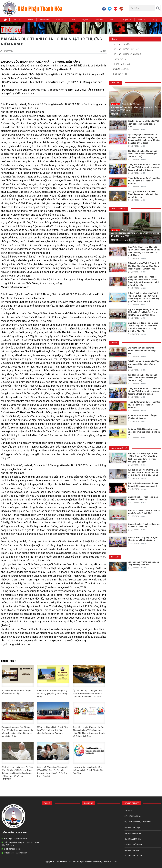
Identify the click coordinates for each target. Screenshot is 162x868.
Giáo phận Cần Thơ (133, 845)
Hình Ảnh (60, 20)
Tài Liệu (155, 20)
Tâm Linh (113, 20)
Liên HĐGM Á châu (133, 816)
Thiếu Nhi (142, 20)
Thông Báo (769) (121, 64)
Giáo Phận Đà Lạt (132, 850)
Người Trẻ (127, 20)
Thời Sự (30, 20)
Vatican (128, 810)
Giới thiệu (17, 20)
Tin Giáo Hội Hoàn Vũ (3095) (127, 54)
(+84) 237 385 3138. (12, 849)
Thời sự (11, 30)
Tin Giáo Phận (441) (123, 44)
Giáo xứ (73, 20)
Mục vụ (85, 20)
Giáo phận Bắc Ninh (133, 833)
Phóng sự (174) (121, 59)
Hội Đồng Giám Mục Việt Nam (138, 822)
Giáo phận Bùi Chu (133, 839)
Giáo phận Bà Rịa (132, 828)
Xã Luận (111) (120, 74)
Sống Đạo (99, 20)
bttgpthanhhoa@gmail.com (16, 853)
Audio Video (45, 20)
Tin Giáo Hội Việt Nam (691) (127, 49)
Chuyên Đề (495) (121, 69)
